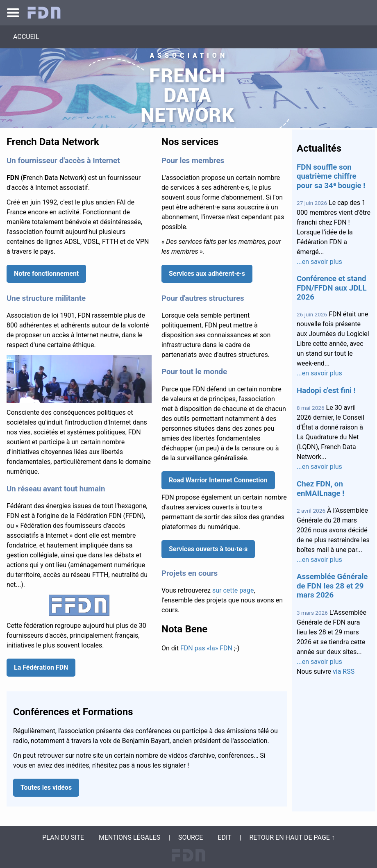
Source (191, 837)
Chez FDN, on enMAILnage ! (320, 489)
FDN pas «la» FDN (206, 648)
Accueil (26, 37)
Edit (224, 837)
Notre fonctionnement (46, 274)
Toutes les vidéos (46, 787)
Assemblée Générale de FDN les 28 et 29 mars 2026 (332, 586)
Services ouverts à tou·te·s (208, 549)
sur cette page (233, 590)
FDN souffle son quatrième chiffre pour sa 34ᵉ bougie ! (331, 176)
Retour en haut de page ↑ (292, 837)
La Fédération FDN (41, 667)
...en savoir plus (319, 262)
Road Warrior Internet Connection (218, 480)
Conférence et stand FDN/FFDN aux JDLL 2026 (332, 288)
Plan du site (63, 837)
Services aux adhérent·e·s (207, 274)
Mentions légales (129, 837)
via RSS (344, 671)
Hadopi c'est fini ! (326, 391)
